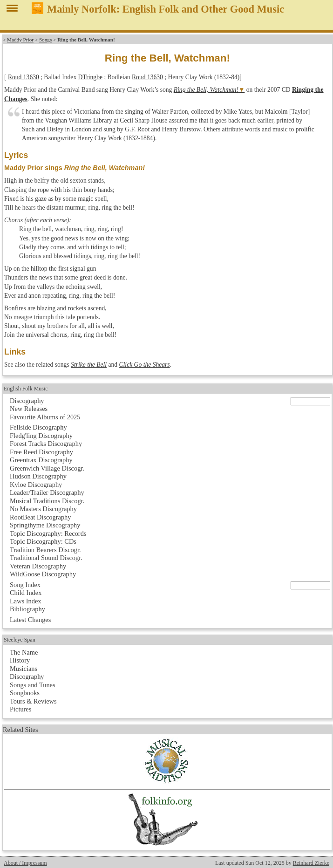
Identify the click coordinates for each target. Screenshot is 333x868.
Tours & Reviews (33, 701)
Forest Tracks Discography (46, 444)
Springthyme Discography (45, 525)
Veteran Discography (38, 566)
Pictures (20, 709)
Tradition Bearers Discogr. (45, 550)
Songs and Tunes (33, 685)
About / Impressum (25, 863)
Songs (45, 40)
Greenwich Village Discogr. (47, 468)
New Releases (29, 409)
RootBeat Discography (41, 517)
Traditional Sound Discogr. (46, 558)
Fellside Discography (38, 427)
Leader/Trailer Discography (47, 492)
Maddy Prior (20, 40)
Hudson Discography (38, 476)
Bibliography (27, 609)
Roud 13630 (24, 77)
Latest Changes (30, 620)
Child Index (26, 593)
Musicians (24, 669)
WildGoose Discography (43, 574)
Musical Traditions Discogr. (47, 501)
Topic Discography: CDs (43, 541)
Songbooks (25, 693)
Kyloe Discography (36, 485)
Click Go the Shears (145, 365)
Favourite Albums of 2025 (45, 417)
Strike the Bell (89, 365)
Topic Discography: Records (48, 533)
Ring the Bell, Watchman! (206, 90)
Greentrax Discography (41, 460)
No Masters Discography (43, 509)
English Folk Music (26, 389)
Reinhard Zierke (311, 863)
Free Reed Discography (41, 452)
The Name (24, 652)
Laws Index (26, 601)
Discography (27, 401)
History (20, 660)
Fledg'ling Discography (41, 436)
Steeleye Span (20, 640)
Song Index (25, 585)
